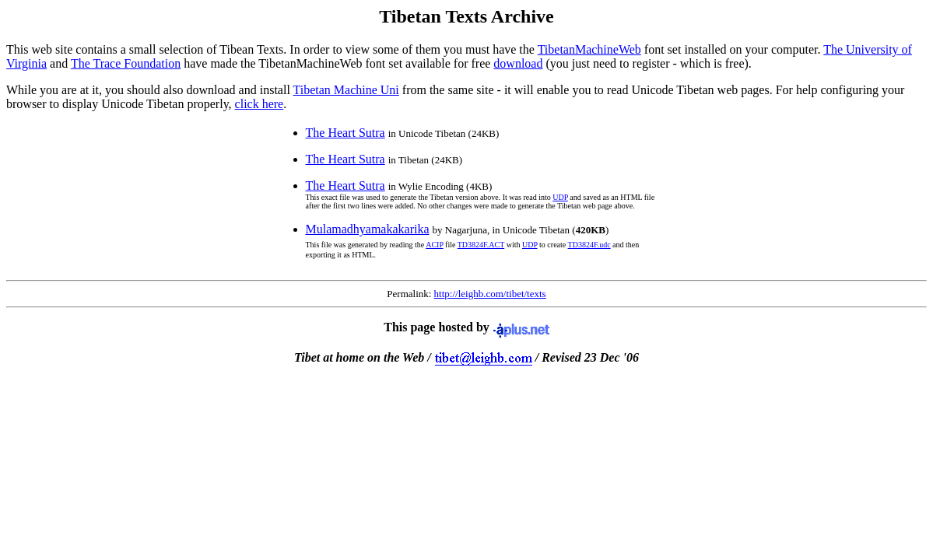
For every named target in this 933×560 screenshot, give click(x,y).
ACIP (434, 245)
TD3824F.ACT (481, 245)
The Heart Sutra (345, 133)
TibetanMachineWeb (589, 49)
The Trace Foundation (126, 63)
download (518, 63)
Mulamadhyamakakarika (368, 229)
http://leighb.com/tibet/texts (490, 294)
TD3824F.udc (589, 245)
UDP (560, 197)
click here (260, 104)
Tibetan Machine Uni (346, 90)
